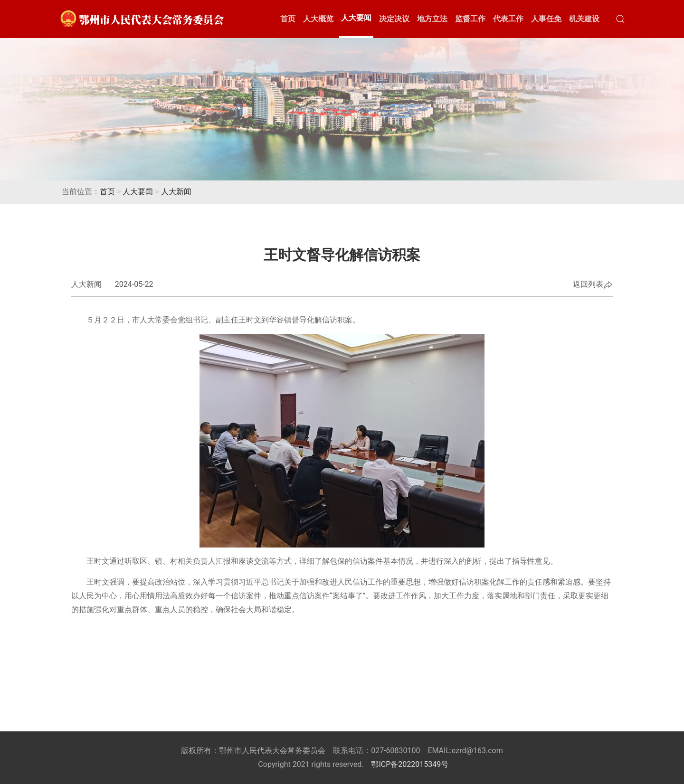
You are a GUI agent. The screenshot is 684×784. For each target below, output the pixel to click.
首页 (288, 19)
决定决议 (394, 19)
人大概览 (318, 19)
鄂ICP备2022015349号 (410, 764)
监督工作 (470, 19)
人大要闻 (356, 18)
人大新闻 (176, 192)
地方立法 (432, 19)
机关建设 (584, 19)
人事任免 (546, 19)
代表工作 (508, 19)
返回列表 (593, 285)
